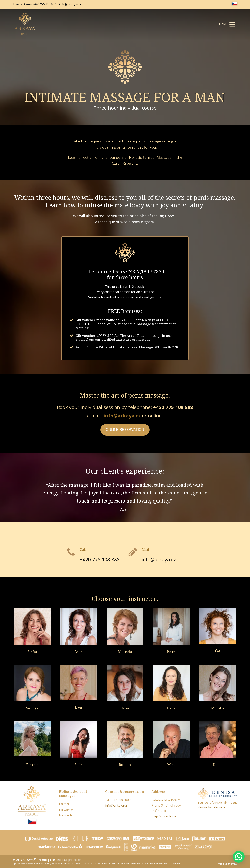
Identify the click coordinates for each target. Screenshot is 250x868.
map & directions (164, 816)
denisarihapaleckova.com (215, 807)
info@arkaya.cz (70, 4)
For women (66, 810)
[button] (239, 857)
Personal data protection (66, 860)
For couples (66, 815)
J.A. (236, 864)
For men (64, 804)
